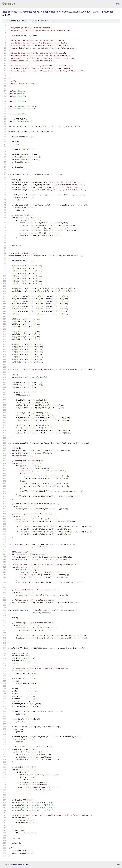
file (52, 21)
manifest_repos (31, 12)
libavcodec (108, 12)
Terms (28, 864)
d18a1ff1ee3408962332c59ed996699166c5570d (74, 12)
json (118, 864)
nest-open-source (12, 12)
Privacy (21, 864)
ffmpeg (45, 12)
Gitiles (14, 864)
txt (112, 864)
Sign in (117, 4)
